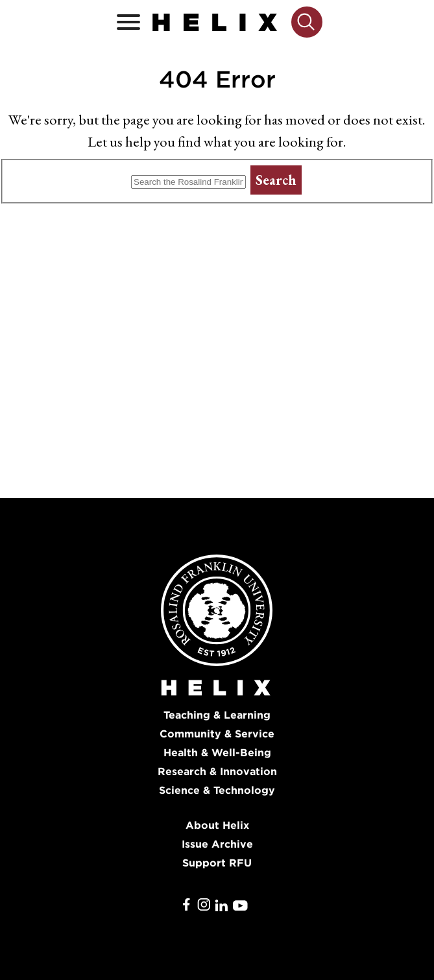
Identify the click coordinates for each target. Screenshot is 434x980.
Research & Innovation (217, 771)
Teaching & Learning (217, 715)
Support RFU (217, 863)
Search (276, 180)
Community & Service (217, 734)
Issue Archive (217, 844)
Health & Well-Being (217, 753)
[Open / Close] (128, 22)
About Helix (217, 825)
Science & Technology (217, 790)
